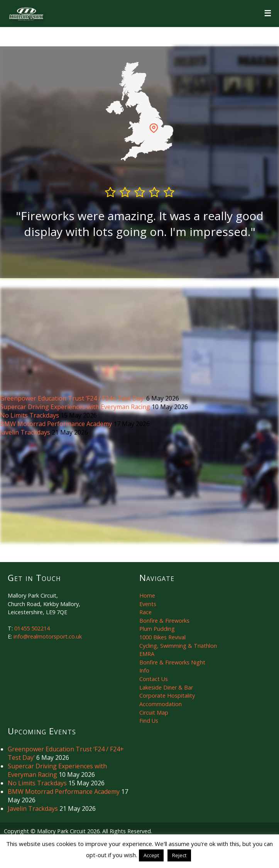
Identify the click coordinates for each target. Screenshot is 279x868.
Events (148, 604)
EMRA (147, 654)
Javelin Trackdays (26, 432)
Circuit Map (154, 713)
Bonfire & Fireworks (164, 621)
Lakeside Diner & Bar (166, 687)
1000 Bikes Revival (162, 637)
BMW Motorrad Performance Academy (57, 424)
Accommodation (161, 704)
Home (147, 595)
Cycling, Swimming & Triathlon (178, 646)
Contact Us (154, 679)
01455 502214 (32, 628)
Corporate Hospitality (167, 696)
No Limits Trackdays (30, 415)
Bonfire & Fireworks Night (172, 662)
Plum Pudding (157, 629)
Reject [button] (179, 855)
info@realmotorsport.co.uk (48, 636)
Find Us (149, 721)
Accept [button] (151, 855)
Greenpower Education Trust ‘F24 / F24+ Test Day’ (73, 398)
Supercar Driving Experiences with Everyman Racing (76, 407)
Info (144, 670)
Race (145, 612)
